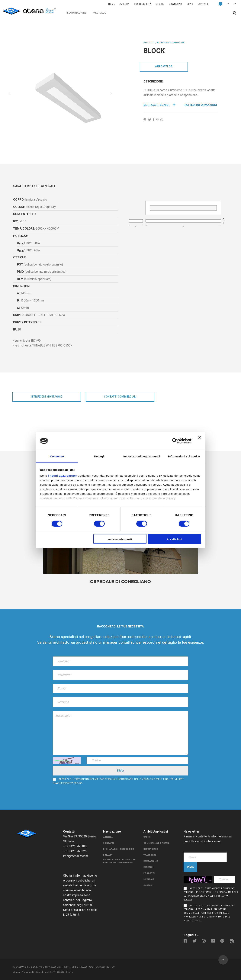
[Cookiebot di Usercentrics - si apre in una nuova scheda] (175, 441)
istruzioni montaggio (47, 397)
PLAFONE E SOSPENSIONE (171, 43)
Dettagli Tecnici (160, 105)
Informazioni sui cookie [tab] (184, 456)
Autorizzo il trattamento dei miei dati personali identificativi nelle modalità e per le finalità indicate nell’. (118, 781)
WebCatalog (164, 67)
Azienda (125, 4)
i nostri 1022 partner (63, 476)
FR (235, 4)
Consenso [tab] (57, 456)
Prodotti (149, 43)
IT (220, 4)
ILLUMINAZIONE (77, 13)
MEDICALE (100, 13)
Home (112, 4)
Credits (70, 973)
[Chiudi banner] (200, 441)
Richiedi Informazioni (201, 105)
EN (228, 4)
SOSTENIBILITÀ (143, 4)
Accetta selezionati (120, 539)
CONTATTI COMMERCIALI (120, 397)
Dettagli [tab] (99, 456)
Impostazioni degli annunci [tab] (142, 456)
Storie (160, 4)
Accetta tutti (174, 539)
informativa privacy (71, 783)
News (190, 4)
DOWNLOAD (175, 4)
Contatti (203, 4)
